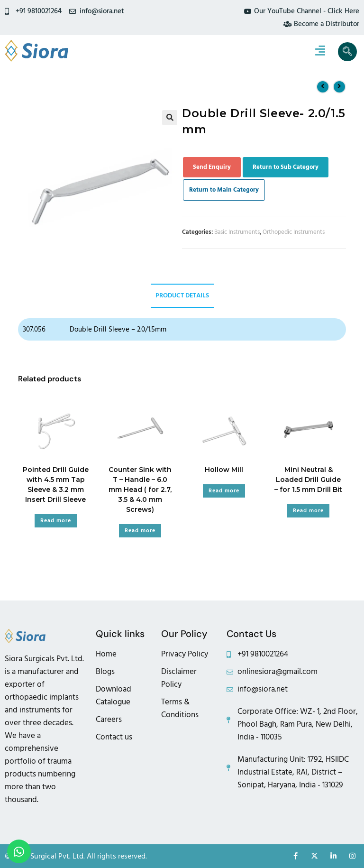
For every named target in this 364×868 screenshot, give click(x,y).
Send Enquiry (212, 167)
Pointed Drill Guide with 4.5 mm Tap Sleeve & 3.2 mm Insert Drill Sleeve (56, 485)
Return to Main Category (224, 190)
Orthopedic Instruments (294, 232)
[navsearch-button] (347, 52)
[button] (170, 118)
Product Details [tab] (182, 295)
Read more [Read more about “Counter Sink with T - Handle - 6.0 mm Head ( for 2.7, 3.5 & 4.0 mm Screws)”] (140, 531)
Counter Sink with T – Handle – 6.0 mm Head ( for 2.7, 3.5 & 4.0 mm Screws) (140, 489)
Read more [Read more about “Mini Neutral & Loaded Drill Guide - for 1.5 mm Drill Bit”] (308, 511)
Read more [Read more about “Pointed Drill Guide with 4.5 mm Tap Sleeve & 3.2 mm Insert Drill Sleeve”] (56, 521)
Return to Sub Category (286, 167)
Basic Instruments (237, 232)
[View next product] (339, 87)
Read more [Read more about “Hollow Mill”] (224, 491)
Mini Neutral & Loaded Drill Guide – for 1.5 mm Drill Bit (308, 480)
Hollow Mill (224, 470)
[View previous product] (323, 87)
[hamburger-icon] (320, 52)
